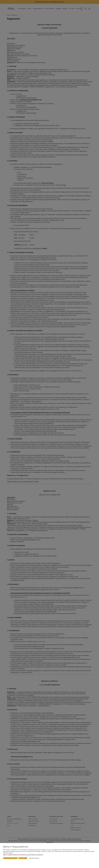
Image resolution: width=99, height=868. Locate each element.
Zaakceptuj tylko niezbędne (10, 858)
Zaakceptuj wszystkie (34, 858)
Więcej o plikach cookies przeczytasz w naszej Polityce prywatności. (23, 855)
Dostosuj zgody (23, 858)
